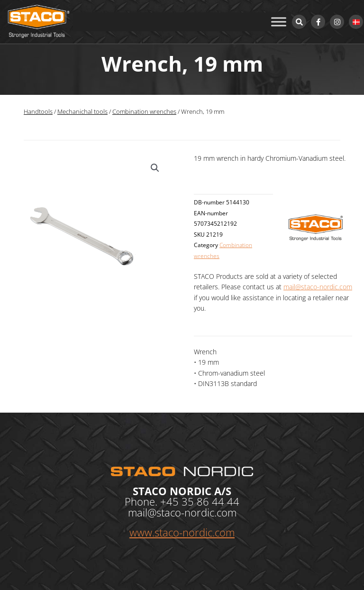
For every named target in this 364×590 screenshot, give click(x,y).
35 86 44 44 (210, 501)
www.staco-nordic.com (182, 532)
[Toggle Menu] (279, 22)
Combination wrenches (144, 112)
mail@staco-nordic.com (318, 287)
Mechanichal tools (82, 112)
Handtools (38, 112)
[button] (155, 168)
